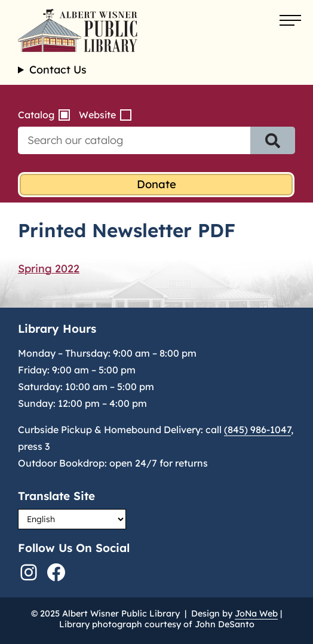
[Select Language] (72, 519)
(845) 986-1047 (257, 430)
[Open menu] (290, 21)
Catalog (36, 115)
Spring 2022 (49, 269)
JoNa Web (256, 614)
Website (97, 115)
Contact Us (58, 70)
